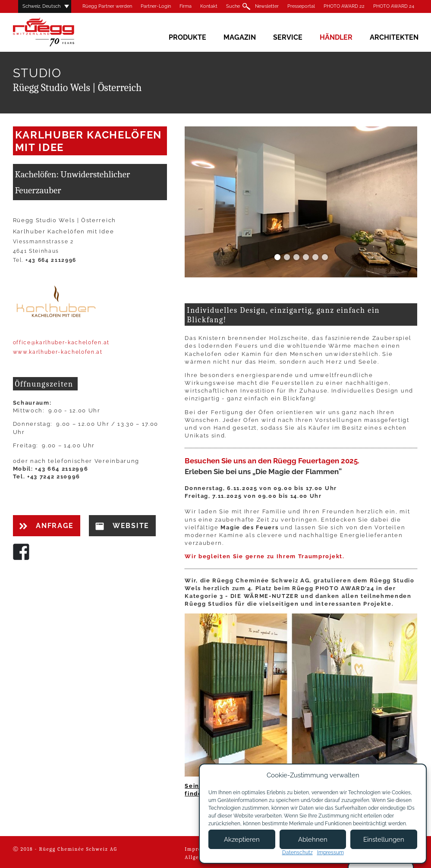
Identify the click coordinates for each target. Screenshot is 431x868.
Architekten (394, 37)
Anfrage (47, 526)
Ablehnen (313, 840)
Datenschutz (297, 852)
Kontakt (209, 6)
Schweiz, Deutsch (41, 6)
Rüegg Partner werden (107, 6)
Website (122, 526)
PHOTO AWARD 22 (344, 6)
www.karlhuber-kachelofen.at (58, 352)
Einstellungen (384, 840)
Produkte (187, 37)
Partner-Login (156, 6)
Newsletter (267, 6)
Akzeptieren (242, 840)
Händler (336, 37)
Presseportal (301, 6)
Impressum (330, 852)
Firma (186, 6)
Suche (233, 6)
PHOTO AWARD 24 (394, 6)
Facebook (21, 552)
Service (288, 37)
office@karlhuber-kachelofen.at (61, 343)
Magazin (240, 37)
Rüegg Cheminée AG (56, 32)
